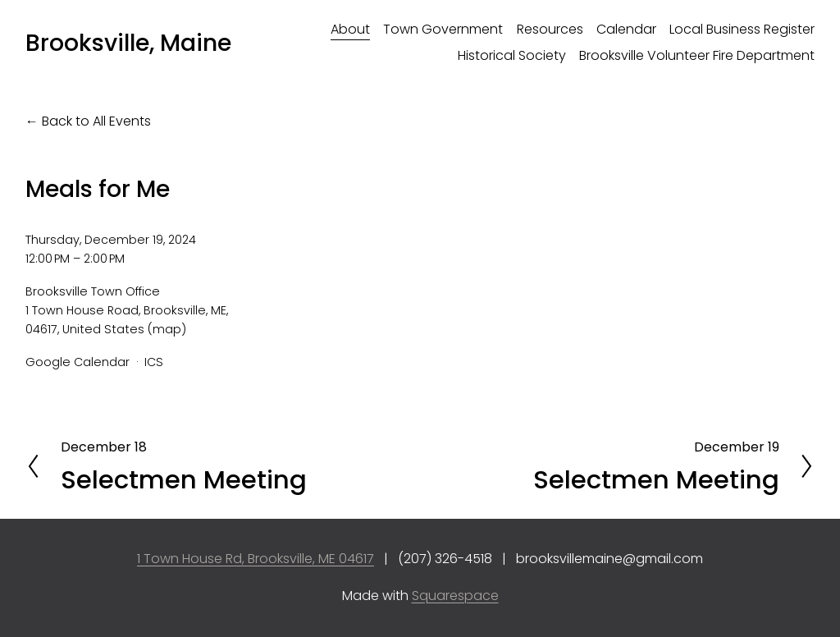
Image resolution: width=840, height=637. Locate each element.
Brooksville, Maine (128, 43)
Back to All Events (96, 121)
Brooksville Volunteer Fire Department (697, 55)
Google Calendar (78, 362)
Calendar (626, 29)
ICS (154, 362)
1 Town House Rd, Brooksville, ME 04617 (256, 559)
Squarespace (455, 596)
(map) (167, 329)
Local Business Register (742, 29)
